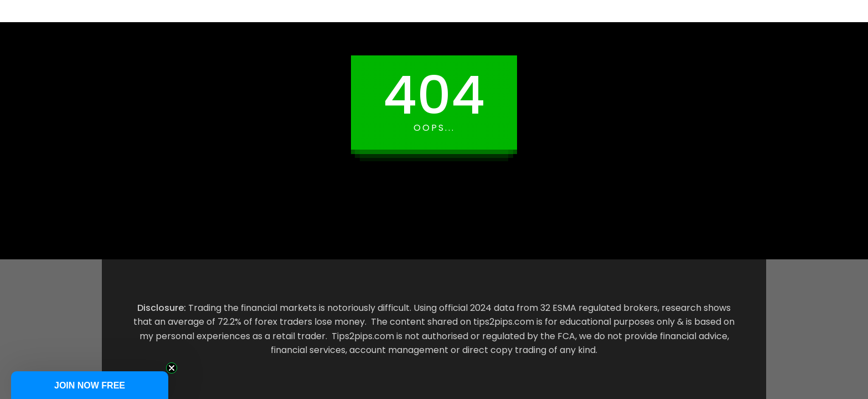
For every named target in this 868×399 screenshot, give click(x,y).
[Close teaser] (172, 368)
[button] (90, 385)
